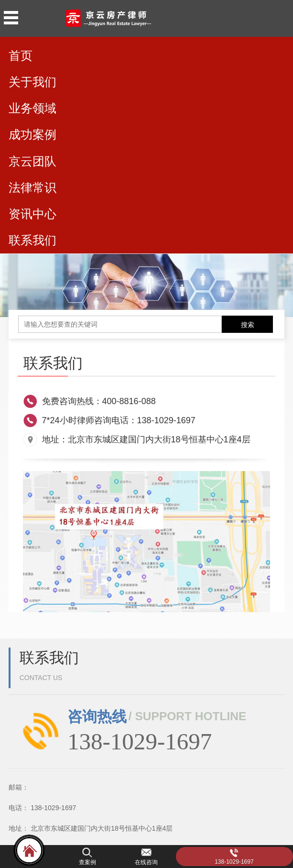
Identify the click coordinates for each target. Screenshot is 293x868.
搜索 (248, 325)
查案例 (87, 862)
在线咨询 (146, 862)
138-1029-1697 (234, 862)
